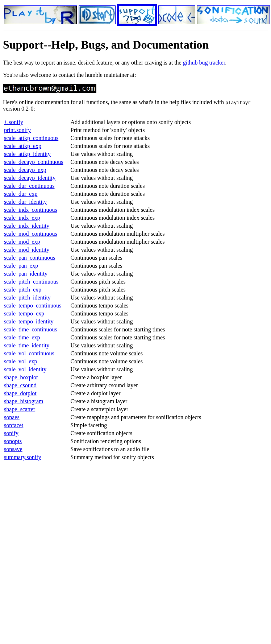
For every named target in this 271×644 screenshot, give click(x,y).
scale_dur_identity (25, 202)
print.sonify (17, 130)
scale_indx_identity (27, 226)
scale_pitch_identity (27, 298)
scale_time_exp (22, 337)
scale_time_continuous (31, 329)
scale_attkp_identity (27, 154)
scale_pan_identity (26, 274)
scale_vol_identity (25, 369)
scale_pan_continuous (30, 258)
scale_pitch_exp (23, 290)
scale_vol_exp (21, 361)
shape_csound (20, 385)
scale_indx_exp (22, 218)
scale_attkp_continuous (31, 138)
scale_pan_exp (21, 266)
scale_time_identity (27, 345)
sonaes (12, 417)
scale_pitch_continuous (31, 282)
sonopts (13, 441)
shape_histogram (24, 401)
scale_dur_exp (21, 194)
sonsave (13, 449)
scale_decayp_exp (25, 170)
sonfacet (14, 425)
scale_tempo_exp (24, 313)
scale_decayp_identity (30, 178)
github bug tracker (204, 63)
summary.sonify (23, 457)
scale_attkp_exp (23, 146)
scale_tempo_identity (29, 321)
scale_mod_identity (27, 250)
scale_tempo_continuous (33, 306)
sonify (11, 433)
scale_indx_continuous (31, 210)
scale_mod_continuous (31, 234)
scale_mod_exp (22, 242)
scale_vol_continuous (29, 353)
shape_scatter (20, 409)
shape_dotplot (20, 393)
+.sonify (14, 122)
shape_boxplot (21, 377)
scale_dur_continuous (29, 186)
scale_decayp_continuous (34, 162)
